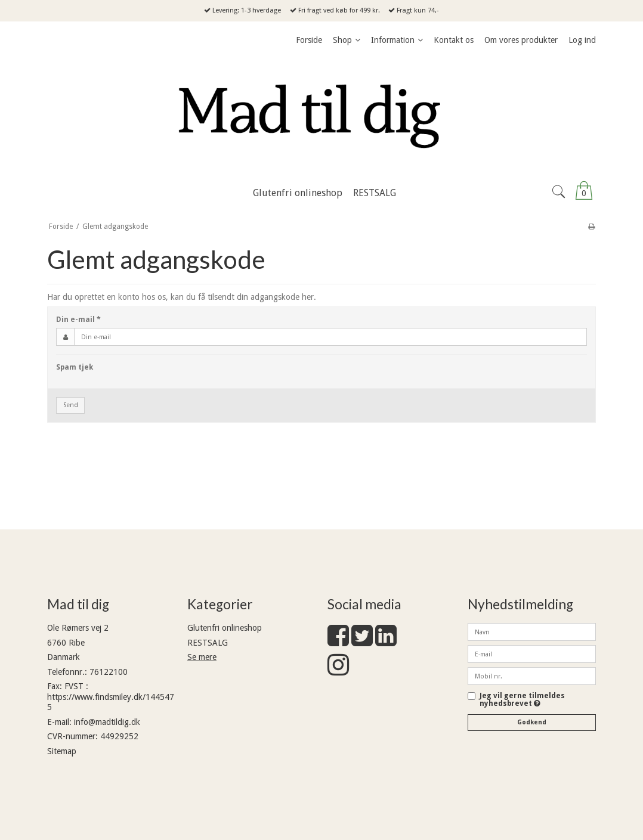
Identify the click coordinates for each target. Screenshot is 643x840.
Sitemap (62, 751)
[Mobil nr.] (532, 675)
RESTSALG (208, 643)
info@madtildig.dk (107, 722)
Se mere (202, 657)
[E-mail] (532, 653)
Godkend (532, 722)
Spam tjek (75, 367)
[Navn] (532, 631)
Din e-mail (78, 320)
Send (71, 405)
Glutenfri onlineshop (225, 628)
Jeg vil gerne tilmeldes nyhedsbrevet (538, 700)
